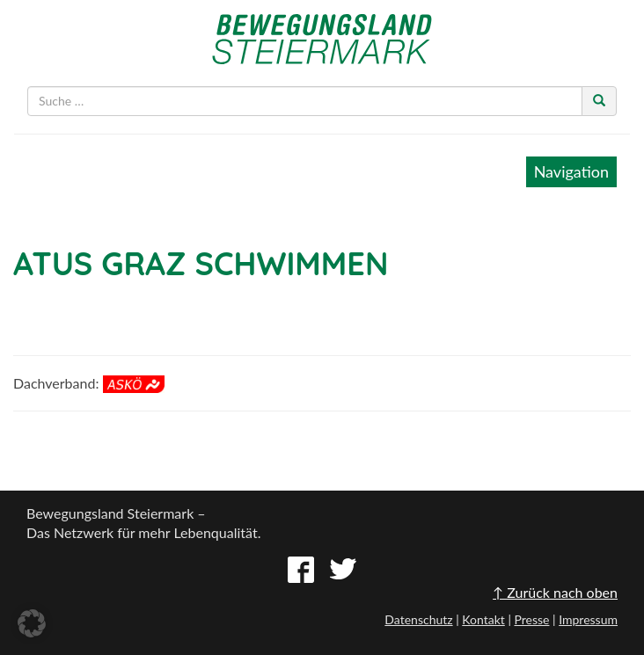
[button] (32, 623)
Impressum (588, 619)
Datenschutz (418, 619)
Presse (531, 619)
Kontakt (483, 619)
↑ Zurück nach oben (555, 592)
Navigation (571, 171)
